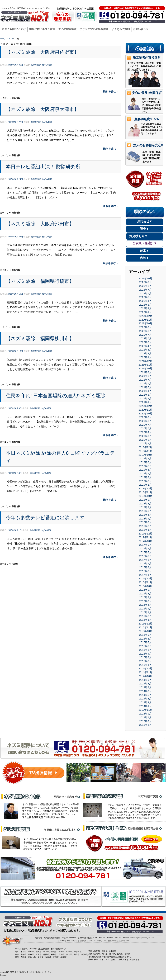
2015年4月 (145, 654)
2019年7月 (145, 466)
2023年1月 (145, 312)
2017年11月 (145, 537)
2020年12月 (145, 406)
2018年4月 (145, 519)
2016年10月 (145, 586)
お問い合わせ (141, 29)
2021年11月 (145, 365)
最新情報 (16, 98)
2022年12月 (145, 316)
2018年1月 (145, 530)
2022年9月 (145, 327)
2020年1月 (145, 443)
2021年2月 (145, 398)
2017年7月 (145, 552)
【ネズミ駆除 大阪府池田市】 (40, 224)
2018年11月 (145, 492)
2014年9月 (145, 680)
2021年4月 (145, 391)
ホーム (3, 39)
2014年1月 (145, 706)
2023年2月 (145, 308)
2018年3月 (145, 522)
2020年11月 (145, 410)
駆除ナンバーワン (156, 3)
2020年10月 (145, 413)
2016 (10, 39)
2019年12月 (145, 447)
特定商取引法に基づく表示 (118, 941)
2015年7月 (145, 642)
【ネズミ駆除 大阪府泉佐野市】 (42, 52)
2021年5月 (145, 387)
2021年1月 (145, 402)
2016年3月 (145, 612)
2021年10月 (145, 368)
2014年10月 (145, 676)
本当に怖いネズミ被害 (42, 29)
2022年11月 (145, 320)
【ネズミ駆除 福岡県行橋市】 (40, 281)
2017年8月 (145, 548)
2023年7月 (145, 290)
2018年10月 (145, 496)
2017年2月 (145, 571)
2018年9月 (145, 500)
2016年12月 (145, 578)
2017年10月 (145, 541)
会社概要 (118, 3)
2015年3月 (145, 657)
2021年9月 (145, 372)
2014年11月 (145, 672)
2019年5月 (145, 470)
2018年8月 (145, 503)
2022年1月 (145, 357)
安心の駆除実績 (67, 29)
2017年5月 (145, 560)
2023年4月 (145, 301)
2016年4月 (145, 609)
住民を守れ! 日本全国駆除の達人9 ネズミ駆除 (56, 396)
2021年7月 (145, 380)
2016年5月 (145, 605)
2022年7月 (145, 335)
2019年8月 (145, 462)
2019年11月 (145, 451)
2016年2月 (145, 616)
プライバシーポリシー (134, 3)
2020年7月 (145, 425)
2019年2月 (145, 481)
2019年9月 (145, 458)
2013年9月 (145, 714)
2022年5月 (145, 342)
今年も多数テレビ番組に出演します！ (48, 518)
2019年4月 (145, 473)
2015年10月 (145, 631)
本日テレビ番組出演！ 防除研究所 (43, 167)
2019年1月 (145, 485)
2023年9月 (145, 282)
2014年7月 (145, 687)
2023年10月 (145, 278)
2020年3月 (145, 436)
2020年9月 (145, 417)
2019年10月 (145, 455)
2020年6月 (145, 428)
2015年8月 (145, 639)
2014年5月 (145, 695)
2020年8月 (145, 421)
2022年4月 (145, 346)
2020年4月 (145, 432)
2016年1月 (145, 620)
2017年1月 (145, 575)
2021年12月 (145, 361)
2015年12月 (145, 624)
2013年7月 (145, 721)
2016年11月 (145, 582)
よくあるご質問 (121, 29)
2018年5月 (145, 515)
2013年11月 (145, 710)
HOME (93, 3)
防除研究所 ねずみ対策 (42, 65)
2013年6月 (145, 725)
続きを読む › (110, 91)
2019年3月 (145, 477)
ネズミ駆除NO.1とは (14, 29)
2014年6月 (145, 691)
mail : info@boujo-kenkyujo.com (142, 938)
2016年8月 (145, 593)
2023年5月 (145, 297)
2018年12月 (145, 488)
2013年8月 (145, 717)
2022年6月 (145, 338)
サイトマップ (105, 3)
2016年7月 (145, 597)
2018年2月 (145, 526)
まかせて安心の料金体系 (94, 29)
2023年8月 (145, 286)
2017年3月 (145, 567)
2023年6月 (145, 293)
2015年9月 (145, 635)
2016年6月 (145, 601)
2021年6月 (145, 383)
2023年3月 (145, 305)
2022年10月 (145, 323)
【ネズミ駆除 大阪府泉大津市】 (42, 109)
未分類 (15, 564)
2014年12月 (145, 668)
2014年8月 (145, 683)
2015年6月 (145, 646)
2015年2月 (145, 661)
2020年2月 (145, 440)
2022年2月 (145, 353)
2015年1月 (145, 665)
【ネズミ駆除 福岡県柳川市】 (40, 338)
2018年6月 (145, 511)
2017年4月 (145, 563)
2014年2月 (145, 702)
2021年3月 (145, 395)
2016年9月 (145, 590)
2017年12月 (145, 534)
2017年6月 (145, 556)
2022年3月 (145, 350)
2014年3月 (145, 699)
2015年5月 (145, 650)
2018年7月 (145, 507)
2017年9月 (145, 545)
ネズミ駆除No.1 (21, 972)
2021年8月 (145, 376)
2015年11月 (145, 627)
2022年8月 (145, 331)
